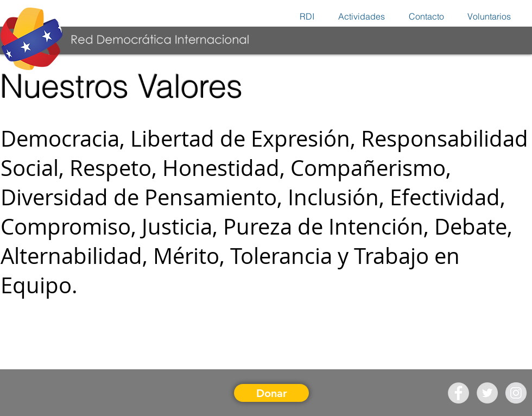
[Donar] (271, 393)
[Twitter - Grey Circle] (487, 393)
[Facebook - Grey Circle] (458, 393)
